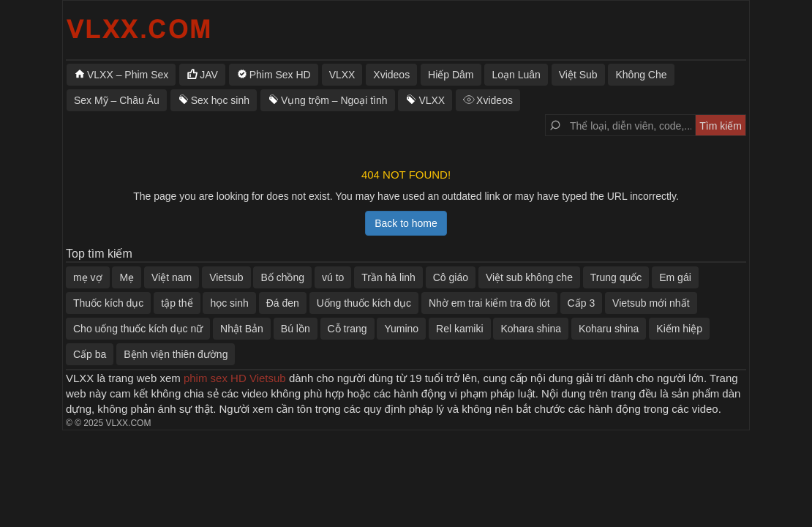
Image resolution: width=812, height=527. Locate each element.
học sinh (229, 303)
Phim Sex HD (280, 75)
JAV (209, 75)
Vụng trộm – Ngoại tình (334, 100)
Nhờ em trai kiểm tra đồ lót (489, 303)
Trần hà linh (388, 277)
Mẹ (127, 277)
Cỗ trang (347, 329)
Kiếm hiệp (679, 329)
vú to (333, 277)
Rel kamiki (460, 329)
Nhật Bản (242, 329)
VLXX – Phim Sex (128, 75)
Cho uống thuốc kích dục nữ (138, 329)
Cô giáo (451, 277)
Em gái (675, 277)
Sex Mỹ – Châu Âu (117, 100)
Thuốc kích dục (108, 303)
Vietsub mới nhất (651, 303)
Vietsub (226, 277)
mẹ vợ (88, 277)
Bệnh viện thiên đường (176, 354)
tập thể (177, 303)
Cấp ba (90, 354)
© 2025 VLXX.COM (113, 423)
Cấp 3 (582, 303)
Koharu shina (609, 329)
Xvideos (391, 75)
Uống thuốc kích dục (364, 303)
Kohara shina (531, 329)
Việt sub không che (529, 277)
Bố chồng (282, 277)
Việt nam (172, 277)
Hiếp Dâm (451, 75)
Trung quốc (616, 277)
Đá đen (283, 303)
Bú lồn (296, 329)
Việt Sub (578, 75)
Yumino (401, 329)
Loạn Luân (516, 75)
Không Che (641, 75)
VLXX (342, 75)
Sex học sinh (220, 100)
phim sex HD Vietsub (235, 378)
